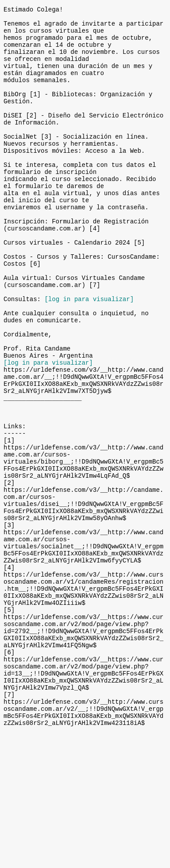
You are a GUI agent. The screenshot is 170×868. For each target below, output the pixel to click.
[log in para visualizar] (89, 354)
